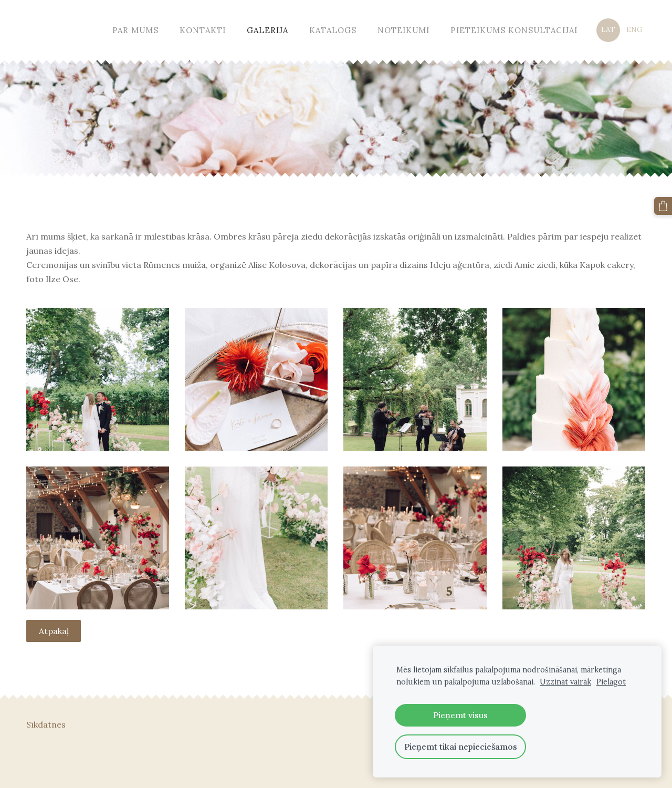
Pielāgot (611, 682)
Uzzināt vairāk (565, 682)
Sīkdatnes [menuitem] (46, 724)
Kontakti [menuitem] (203, 30)
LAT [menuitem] (608, 30)
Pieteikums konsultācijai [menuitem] (514, 30)
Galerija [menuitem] (267, 30)
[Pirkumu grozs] (663, 206)
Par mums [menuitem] (135, 30)
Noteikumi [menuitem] (403, 30)
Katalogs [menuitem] (333, 30)
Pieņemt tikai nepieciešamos (461, 746)
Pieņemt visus (460, 715)
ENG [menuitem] (634, 30)
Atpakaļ (54, 631)
